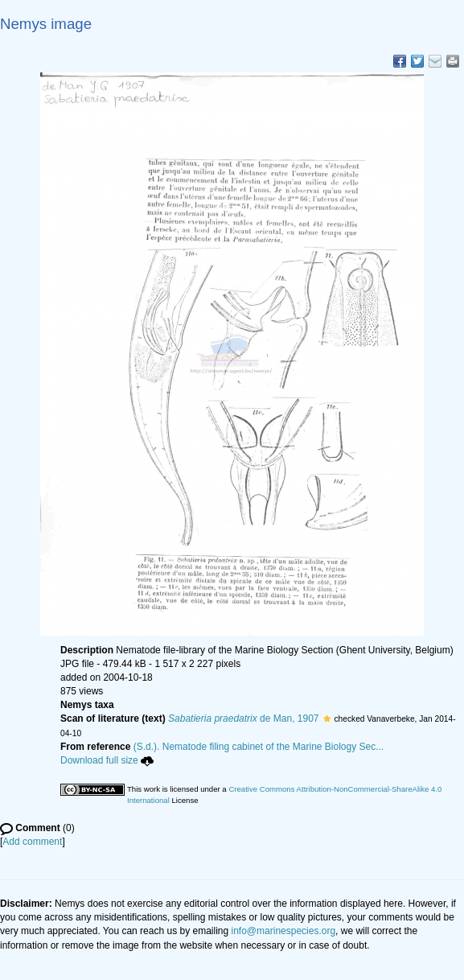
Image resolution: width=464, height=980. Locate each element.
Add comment (32, 842)
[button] (327, 719)
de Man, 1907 (243, 719)
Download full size (107, 760)
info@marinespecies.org (284, 931)
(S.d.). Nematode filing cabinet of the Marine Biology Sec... (259, 747)
